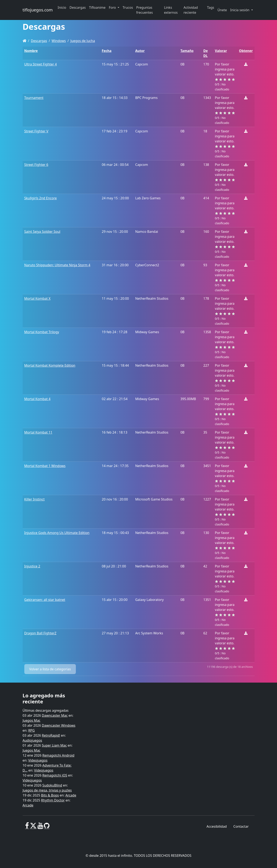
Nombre (31, 51)
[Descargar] (246, 64)
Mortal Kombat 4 (37, 399)
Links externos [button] (171, 10)
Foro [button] (113, 7)
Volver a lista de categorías (50, 669)
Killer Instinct (34, 499)
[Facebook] (27, 827)
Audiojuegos (32, 740)
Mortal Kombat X (38, 298)
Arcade (71, 795)
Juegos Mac (32, 720)
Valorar (221, 51)
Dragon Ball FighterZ (40, 633)
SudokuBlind (52, 785)
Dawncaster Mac (55, 715)
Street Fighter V (36, 131)
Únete (222, 10)
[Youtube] (40, 827)
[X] (33, 827)
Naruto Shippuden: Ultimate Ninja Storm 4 (57, 265)
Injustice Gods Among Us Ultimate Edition (57, 533)
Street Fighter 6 (36, 165)
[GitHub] (47, 827)
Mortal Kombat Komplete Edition (50, 365)
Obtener (246, 51)
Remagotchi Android (58, 755)
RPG (31, 730)
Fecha (107, 51)
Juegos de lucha (83, 41)
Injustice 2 (32, 566)
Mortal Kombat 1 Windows (45, 466)
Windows (59, 41)
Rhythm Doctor (53, 800)
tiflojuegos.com (38, 10)
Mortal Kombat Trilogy (42, 332)
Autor (140, 51)
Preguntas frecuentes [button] (145, 10)
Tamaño (187, 51)
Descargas (39, 41)
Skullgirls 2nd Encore (41, 198)
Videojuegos (38, 760)
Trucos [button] (128, 7)
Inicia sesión (240, 10)
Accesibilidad (217, 826)
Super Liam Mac (54, 745)
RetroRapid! (51, 735)
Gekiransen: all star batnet (45, 600)
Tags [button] (211, 7)
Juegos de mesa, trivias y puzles (47, 790)
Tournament (34, 98)
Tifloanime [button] (97, 7)
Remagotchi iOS (55, 775)
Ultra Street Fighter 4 (41, 64)
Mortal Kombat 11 (38, 432)
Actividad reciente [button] (191, 10)
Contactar (241, 826)
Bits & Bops (50, 795)
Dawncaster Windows (58, 725)
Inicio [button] (62, 7)
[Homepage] (25, 41)
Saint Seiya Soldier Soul (42, 232)
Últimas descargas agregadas (46, 710)
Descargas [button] (78, 7)
